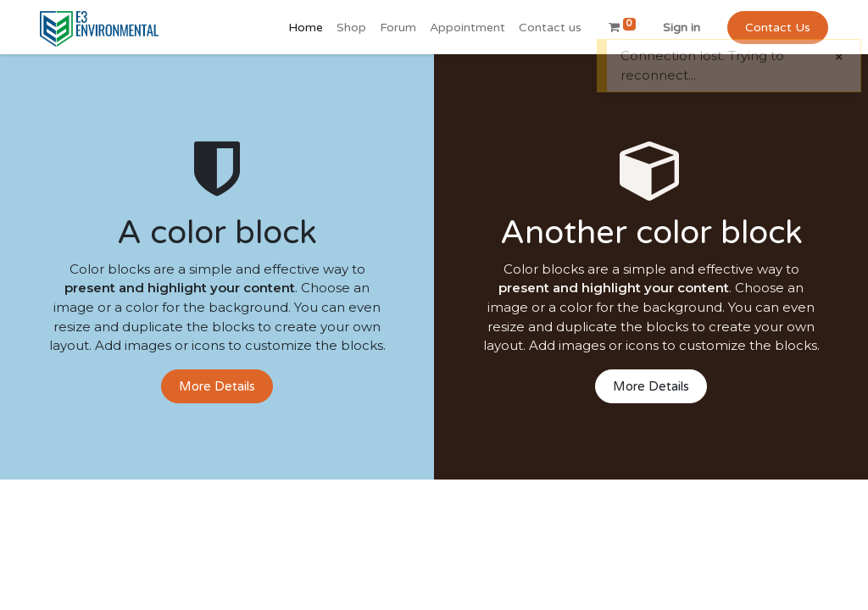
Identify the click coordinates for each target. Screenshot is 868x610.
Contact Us (778, 28)
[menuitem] (306, 28)
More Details (217, 386)
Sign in (682, 28)
